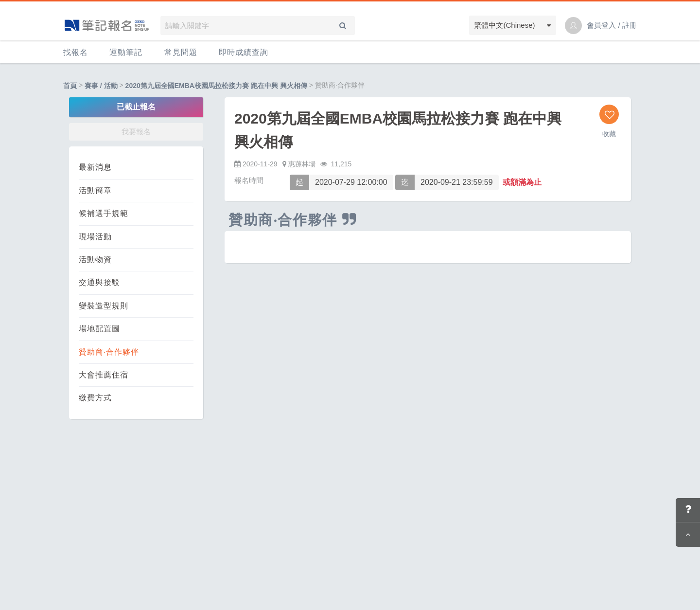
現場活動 (95, 237)
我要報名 (136, 132)
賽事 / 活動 (101, 86)
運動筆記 (126, 52)
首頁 (70, 86)
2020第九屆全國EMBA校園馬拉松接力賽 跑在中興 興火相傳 (216, 86)
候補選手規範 (104, 213)
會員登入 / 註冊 (612, 25)
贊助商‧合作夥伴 (109, 352)
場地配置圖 (99, 329)
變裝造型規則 (104, 306)
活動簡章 (95, 190)
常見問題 (181, 52)
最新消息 (95, 167)
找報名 (76, 52)
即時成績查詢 (244, 52)
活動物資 (95, 260)
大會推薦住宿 (104, 375)
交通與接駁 (99, 282)
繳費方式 (95, 398)
